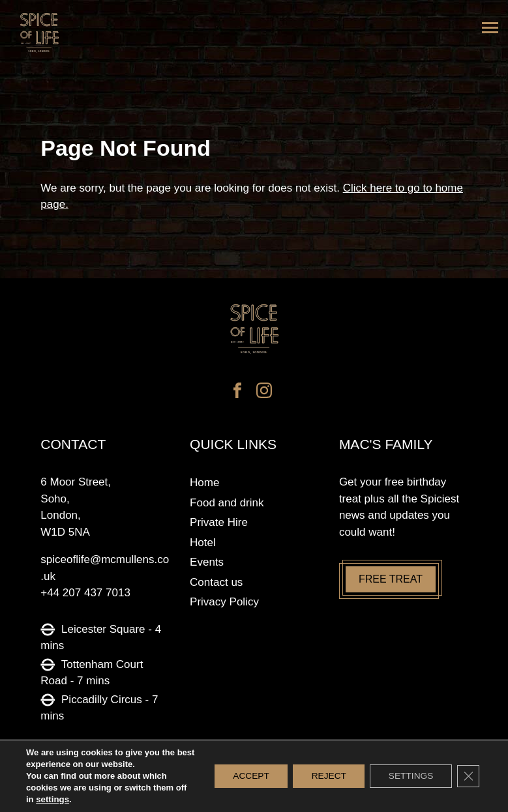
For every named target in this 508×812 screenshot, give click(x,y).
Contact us (216, 582)
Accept (243, 776)
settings (52, 799)
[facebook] (237, 393)
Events (207, 562)
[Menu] (490, 28)
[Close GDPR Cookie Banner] (468, 776)
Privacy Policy (224, 602)
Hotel (203, 543)
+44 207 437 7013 (85, 593)
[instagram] (264, 393)
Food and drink (227, 503)
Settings (408, 776)
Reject (323, 776)
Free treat (391, 579)
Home (204, 483)
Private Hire (219, 522)
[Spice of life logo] (254, 330)
